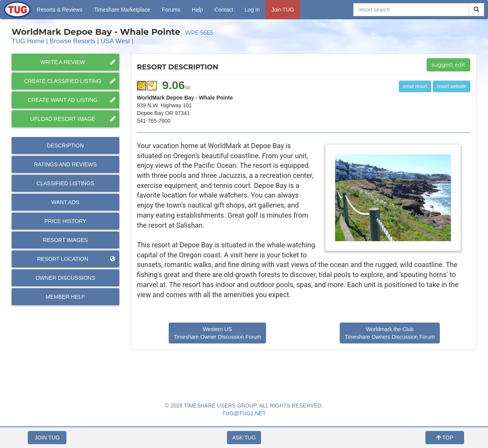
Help (197, 10)
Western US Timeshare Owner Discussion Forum (218, 333)
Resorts (59, 10)
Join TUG (283, 10)
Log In (252, 10)
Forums (171, 10)
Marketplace (122, 10)
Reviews (65, 164)
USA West (115, 41)
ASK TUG (244, 438)
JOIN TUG (47, 438)
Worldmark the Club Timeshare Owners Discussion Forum (390, 333)
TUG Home (28, 41)
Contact (224, 10)
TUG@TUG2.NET (244, 413)
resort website (452, 86)
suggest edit (448, 65)
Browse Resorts (73, 41)
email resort (415, 86)
